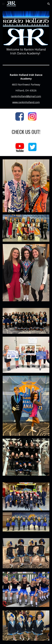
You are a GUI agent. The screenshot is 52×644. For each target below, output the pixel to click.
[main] (26, 51)
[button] (3, 4)
